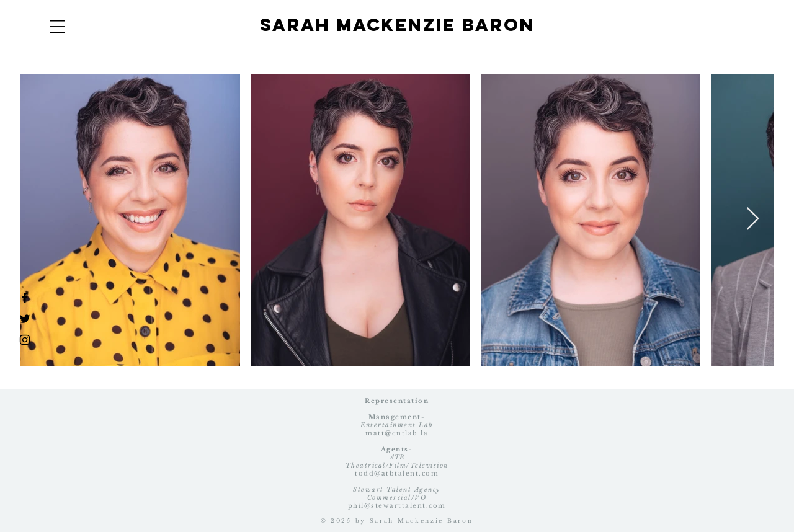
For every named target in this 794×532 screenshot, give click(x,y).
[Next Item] (753, 219)
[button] (57, 27)
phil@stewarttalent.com (397, 506)
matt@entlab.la (397, 433)
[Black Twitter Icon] (25, 319)
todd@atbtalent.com (397, 473)
